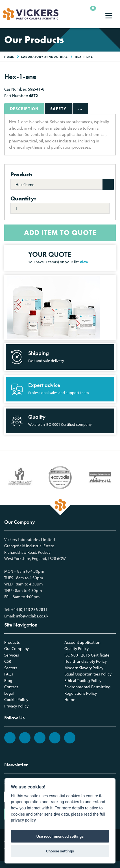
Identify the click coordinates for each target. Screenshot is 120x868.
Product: (21, 174)
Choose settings (60, 851)
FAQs (9, 674)
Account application (82, 642)
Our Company (17, 648)
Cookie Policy (16, 699)
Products (12, 642)
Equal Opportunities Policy (88, 674)
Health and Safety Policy (86, 661)
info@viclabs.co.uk (32, 616)
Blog (8, 680)
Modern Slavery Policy (84, 668)
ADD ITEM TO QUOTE (60, 233)
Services (12, 655)
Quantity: (23, 198)
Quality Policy (77, 648)
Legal (9, 693)
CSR (8, 661)
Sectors (11, 668)
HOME (9, 57)
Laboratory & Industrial (44, 57)
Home (70, 699)
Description (24, 109)
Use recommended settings (60, 836)
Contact (11, 687)
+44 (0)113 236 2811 (29, 609)
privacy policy (23, 820)
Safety (58, 109)
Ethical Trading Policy (83, 680)
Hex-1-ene (84, 57)
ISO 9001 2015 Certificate (87, 655)
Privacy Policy (16, 706)
